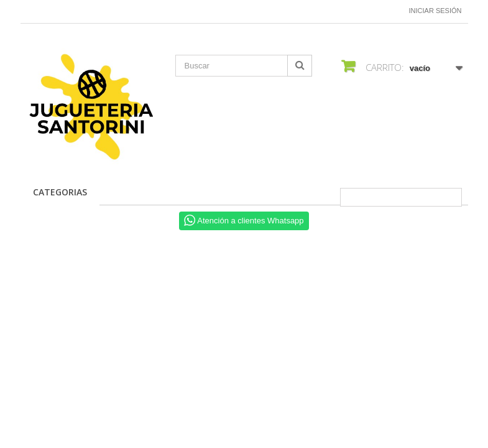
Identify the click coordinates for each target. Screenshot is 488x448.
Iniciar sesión (435, 11)
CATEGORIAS (60, 192)
